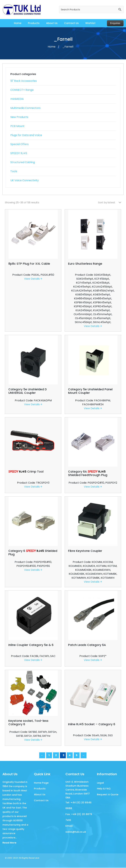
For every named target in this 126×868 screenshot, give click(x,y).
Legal (100, 783)
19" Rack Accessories (24, 81)
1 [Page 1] (49, 755)
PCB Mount (17, 126)
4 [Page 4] (70, 755)
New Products (19, 117)
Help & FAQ (104, 789)
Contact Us (71, 23)
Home (18, 23)
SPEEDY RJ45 (19, 153)
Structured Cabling (23, 162)
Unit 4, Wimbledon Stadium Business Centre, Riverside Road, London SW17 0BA (78, 790)
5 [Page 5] (77, 755)
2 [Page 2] (56, 755)
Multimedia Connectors (25, 108)
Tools (14, 171)
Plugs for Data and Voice (26, 135)
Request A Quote (108, 795)
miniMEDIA (17, 99)
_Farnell (68, 47)
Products (34, 23)
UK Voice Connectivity (25, 180)
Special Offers (19, 144)
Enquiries (115, 23)
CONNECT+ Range (22, 90)
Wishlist (90, 23)
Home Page (41, 783)
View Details (33, 279)
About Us (52, 23)
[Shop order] (110, 203)
